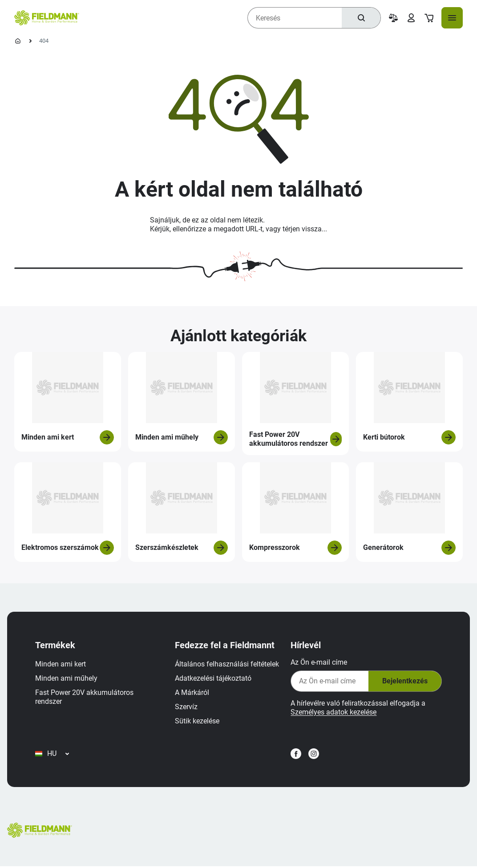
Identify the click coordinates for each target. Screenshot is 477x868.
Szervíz (187, 707)
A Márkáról (192, 693)
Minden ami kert (61, 664)
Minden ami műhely (67, 679)
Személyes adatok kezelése (333, 713)
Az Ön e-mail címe (318, 663)
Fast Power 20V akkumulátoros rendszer (85, 697)
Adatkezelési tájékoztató (214, 679)
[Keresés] (361, 18)
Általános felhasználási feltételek (227, 664)
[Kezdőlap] (18, 41)
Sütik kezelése (198, 721)
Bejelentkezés (404, 682)
